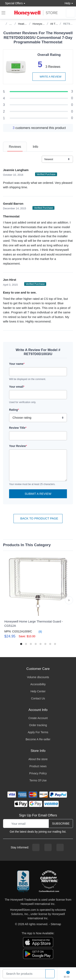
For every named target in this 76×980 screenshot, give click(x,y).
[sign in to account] (71, 13)
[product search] (50, 974)
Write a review (49, 77)
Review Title (18, 428)
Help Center (38, 691)
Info (35, 147)
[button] (69, 600)
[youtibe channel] (60, 847)
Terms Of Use (38, 780)
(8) (38, 632)
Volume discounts (38, 677)
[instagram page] (48, 847)
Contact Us (38, 698)
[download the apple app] (38, 942)
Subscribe (61, 823)
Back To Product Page (38, 518)
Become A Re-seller (38, 739)
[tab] (15, 147)
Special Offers (13, 3)
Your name (17, 364)
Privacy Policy (38, 773)
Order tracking (38, 725)
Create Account (38, 718)
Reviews (15, 147)
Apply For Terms (38, 732)
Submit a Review (38, 494)
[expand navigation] (3, 13)
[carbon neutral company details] (49, 882)
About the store (38, 759)
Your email (17, 387)
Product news (38, 766)
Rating (14, 410)
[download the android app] (38, 954)
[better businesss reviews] (23, 882)
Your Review (18, 446)
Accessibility (38, 684)
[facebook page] (36, 847)
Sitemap (56, 924)
